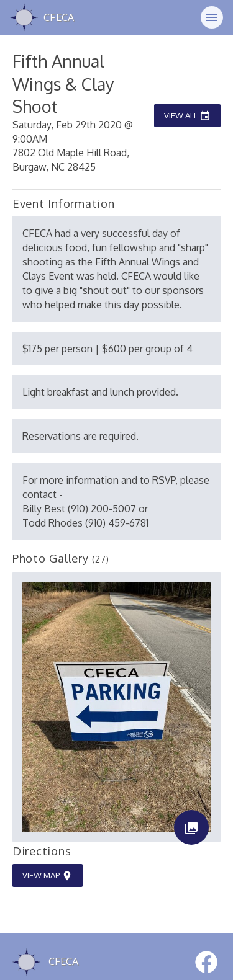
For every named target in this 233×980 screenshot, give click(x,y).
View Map (48, 875)
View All (187, 116)
